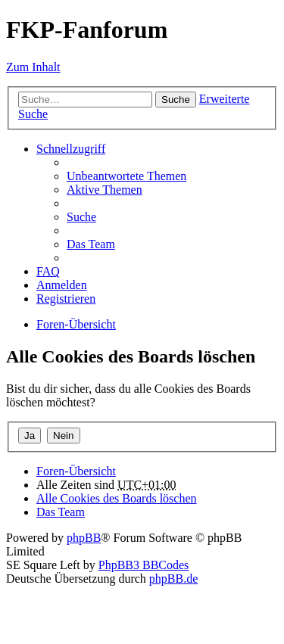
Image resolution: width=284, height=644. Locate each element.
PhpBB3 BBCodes (144, 565)
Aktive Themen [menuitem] (105, 190)
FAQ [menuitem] (48, 271)
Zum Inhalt (33, 67)
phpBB (84, 538)
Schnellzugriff (71, 149)
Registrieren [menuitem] (66, 299)
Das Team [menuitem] (91, 244)
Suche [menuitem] (81, 217)
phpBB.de (173, 579)
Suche (176, 100)
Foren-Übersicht (76, 471)
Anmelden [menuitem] (62, 285)
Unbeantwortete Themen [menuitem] (126, 176)
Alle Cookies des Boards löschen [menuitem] (117, 498)
